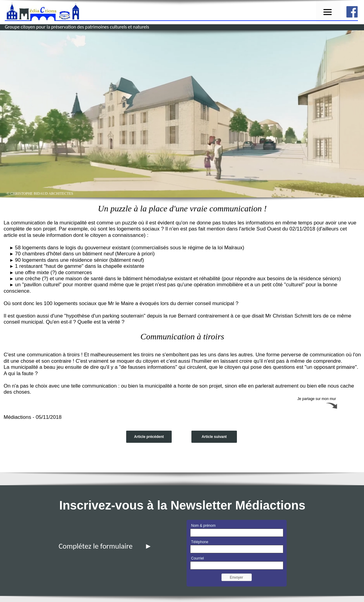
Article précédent (149, 437)
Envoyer (236, 577)
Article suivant (214, 437)
